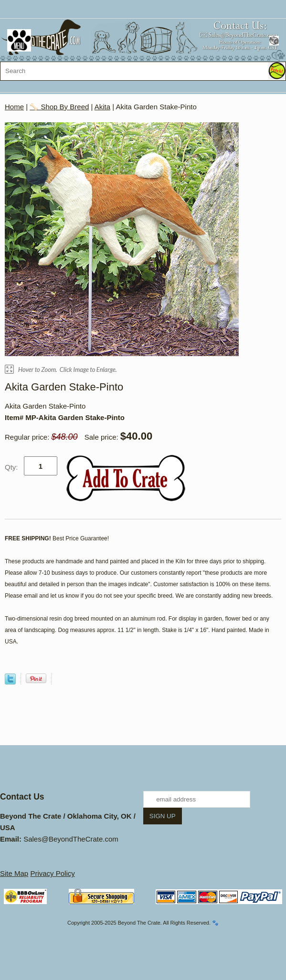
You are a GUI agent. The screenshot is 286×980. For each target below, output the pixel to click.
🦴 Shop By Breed (59, 107)
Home (14, 107)
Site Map (14, 873)
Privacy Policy (52, 873)
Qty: (11, 467)
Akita (102, 107)
